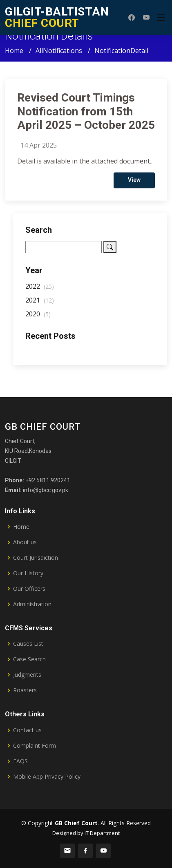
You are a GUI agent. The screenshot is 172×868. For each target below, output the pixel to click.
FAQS (20, 761)
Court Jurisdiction (36, 558)
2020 (38, 317)
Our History (28, 573)
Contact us (27, 730)
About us (25, 542)
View (134, 183)
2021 (40, 303)
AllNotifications (59, 51)
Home (14, 51)
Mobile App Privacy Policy (47, 777)
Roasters (25, 690)
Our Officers (29, 589)
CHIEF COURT (57, 17)
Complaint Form (35, 746)
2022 (40, 289)
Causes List (28, 644)
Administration (32, 604)
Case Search (29, 659)
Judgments (27, 675)
